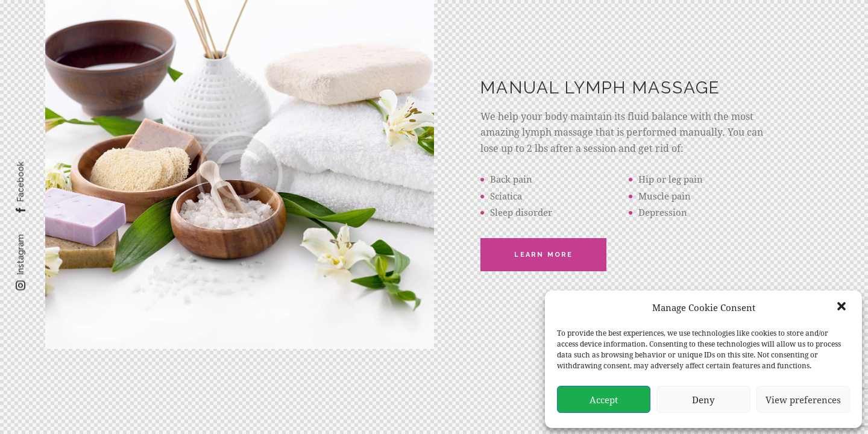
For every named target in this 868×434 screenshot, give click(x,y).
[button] (843, 307)
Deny (703, 400)
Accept (604, 400)
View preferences (803, 400)
